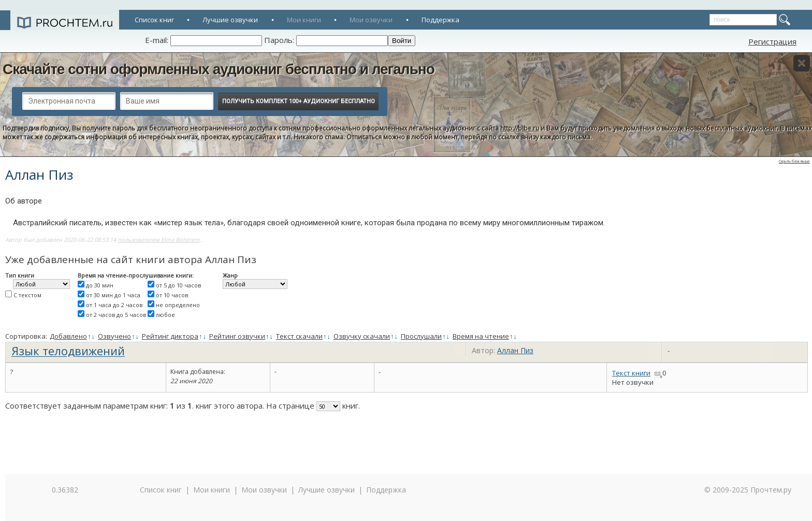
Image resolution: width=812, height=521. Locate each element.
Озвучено (114, 336)
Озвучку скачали (362, 336)
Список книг (154, 20)
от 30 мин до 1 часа (113, 295)
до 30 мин (100, 285)
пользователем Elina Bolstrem (158, 240)
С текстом (27, 295)
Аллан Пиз (515, 350)
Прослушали (421, 336)
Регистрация (772, 41)
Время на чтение (481, 336)
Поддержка (440, 20)
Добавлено (68, 336)
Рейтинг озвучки (237, 336)
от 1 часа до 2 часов (114, 305)
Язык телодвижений (68, 351)
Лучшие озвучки (230, 20)
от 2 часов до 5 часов (116, 315)
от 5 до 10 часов (178, 285)
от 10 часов (172, 295)
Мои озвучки (371, 20)
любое (165, 315)
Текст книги (631, 373)
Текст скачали (299, 336)
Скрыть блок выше (794, 161)
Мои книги (304, 20)
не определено (178, 305)
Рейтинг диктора (170, 336)
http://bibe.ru (520, 128)
